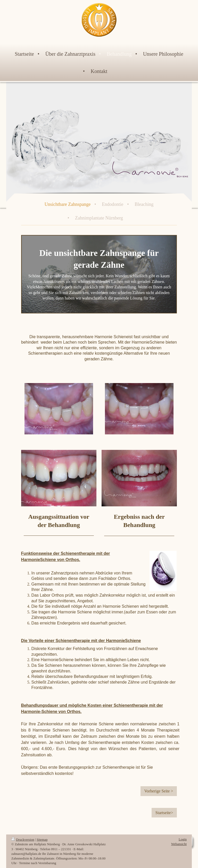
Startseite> (164, 813)
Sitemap (42, 839)
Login (183, 839)
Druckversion (23, 839)
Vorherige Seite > (159, 791)
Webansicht (179, 844)
